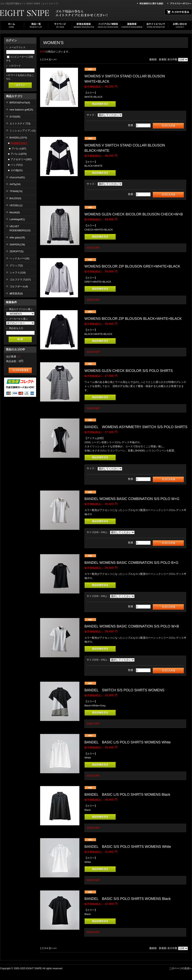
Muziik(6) (15, 212)
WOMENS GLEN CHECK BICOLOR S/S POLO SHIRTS (130, 371)
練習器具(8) (16, 293)
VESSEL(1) (16, 205)
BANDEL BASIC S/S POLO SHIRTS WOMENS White (128, 847)
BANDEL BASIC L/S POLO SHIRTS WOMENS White (128, 742)
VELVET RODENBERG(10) (20, 228)
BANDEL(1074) (18, 138)
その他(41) (17, 170)
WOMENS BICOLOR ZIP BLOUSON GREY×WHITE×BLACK (132, 266)
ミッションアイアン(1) (23, 131)
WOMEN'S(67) (19, 143)
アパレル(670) (19, 154)
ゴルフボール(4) (19, 286)
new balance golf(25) (21, 110)
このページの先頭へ (181, 968)
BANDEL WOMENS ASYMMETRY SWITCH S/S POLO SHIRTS (136, 427)
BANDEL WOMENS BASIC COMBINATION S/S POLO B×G (131, 563)
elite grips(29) (17, 237)
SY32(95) (15, 117)
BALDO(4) (15, 198)
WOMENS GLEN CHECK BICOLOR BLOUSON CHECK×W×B (134, 214)
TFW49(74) (16, 191)
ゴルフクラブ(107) (20, 280)
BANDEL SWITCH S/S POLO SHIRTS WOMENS (124, 690)
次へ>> (53, 59)
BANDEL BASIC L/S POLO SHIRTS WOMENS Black (127, 795)
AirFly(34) (15, 184)
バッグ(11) (17, 165)
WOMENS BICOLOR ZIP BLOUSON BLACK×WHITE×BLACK (133, 319)
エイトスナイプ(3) (20, 123)
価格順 (153, 59)
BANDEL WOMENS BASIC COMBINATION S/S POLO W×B (132, 626)
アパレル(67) (19, 149)
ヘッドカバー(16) (19, 258)
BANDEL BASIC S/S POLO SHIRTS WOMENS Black (128, 899)
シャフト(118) (18, 273)
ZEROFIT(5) (17, 251)
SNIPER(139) (17, 245)
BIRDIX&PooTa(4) (20, 103)
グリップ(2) (16, 265)
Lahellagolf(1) (17, 219)
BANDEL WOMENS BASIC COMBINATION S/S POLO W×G (132, 499)
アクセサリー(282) (21, 159)
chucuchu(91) (17, 177)
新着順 (163, 59)
